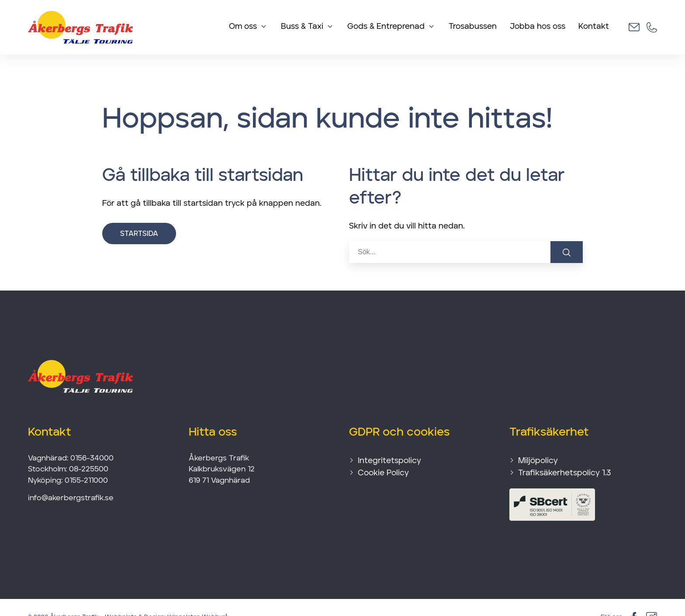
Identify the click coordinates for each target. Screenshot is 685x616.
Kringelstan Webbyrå (198, 597)
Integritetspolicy (389, 441)
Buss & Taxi (302, 27)
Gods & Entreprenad (386, 27)
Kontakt (594, 27)
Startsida (139, 214)
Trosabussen (473, 27)
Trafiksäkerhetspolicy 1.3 (564, 453)
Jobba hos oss (538, 27)
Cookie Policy (383, 453)
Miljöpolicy (538, 441)
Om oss (243, 27)
